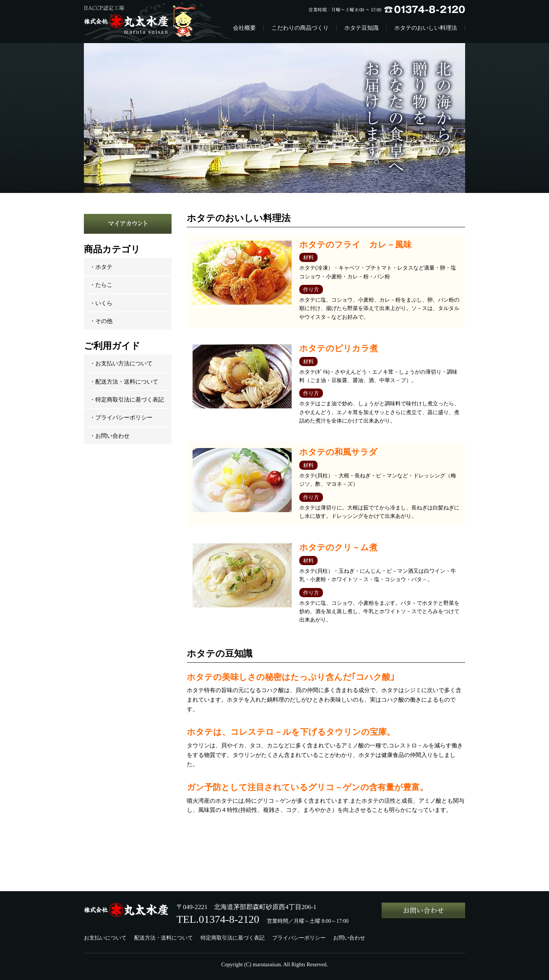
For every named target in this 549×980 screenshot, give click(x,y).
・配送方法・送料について (124, 382)
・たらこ (101, 285)
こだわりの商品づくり (300, 28)
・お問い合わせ (110, 436)
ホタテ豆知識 (361, 28)
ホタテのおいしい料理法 (426, 28)
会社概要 (244, 28)
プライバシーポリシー (299, 938)
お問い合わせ (349, 938)
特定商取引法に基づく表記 (233, 938)
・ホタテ (101, 267)
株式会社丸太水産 (145, 22)
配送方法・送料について (164, 938)
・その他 (101, 321)
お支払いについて (105, 938)
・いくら (101, 303)
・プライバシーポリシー (121, 417)
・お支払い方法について (121, 363)
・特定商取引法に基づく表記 (127, 399)
